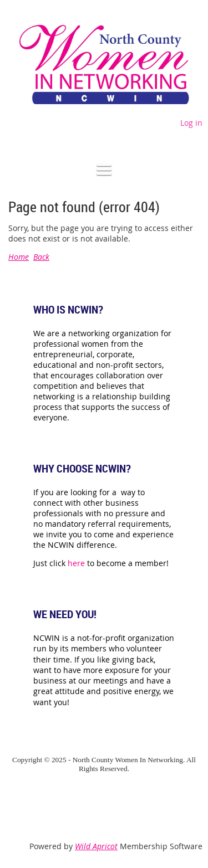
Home (19, 257)
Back (41, 257)
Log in (191, 123)
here (76, 563)
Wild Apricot (96, 846)
